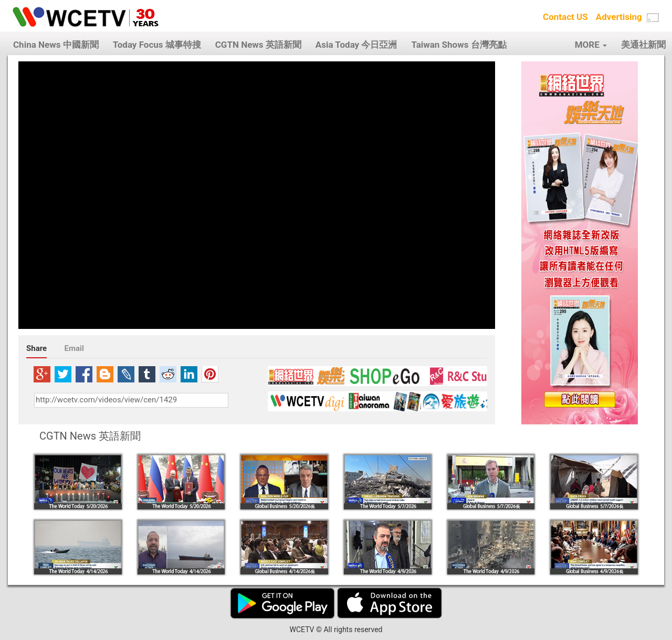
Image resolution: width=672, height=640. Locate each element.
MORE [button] (591, 45)
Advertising (619, 17)
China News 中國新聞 (56, 45)
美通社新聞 (643, 45)
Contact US (565, 17)
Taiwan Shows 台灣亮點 (459, 45)
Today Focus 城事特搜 (157, 45)
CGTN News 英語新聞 (258, 45)
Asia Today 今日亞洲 (356, 45)
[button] (653, 18)
